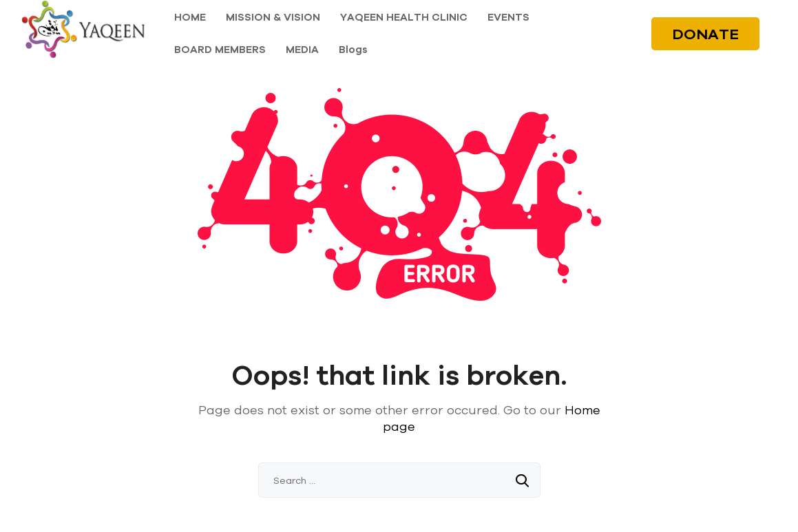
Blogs (353, 49)
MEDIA (302, 49)
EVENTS (508, 17)
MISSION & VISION (273, 17)
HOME (190, 17)
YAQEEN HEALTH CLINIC (404, 17)
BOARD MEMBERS (220, 49)
